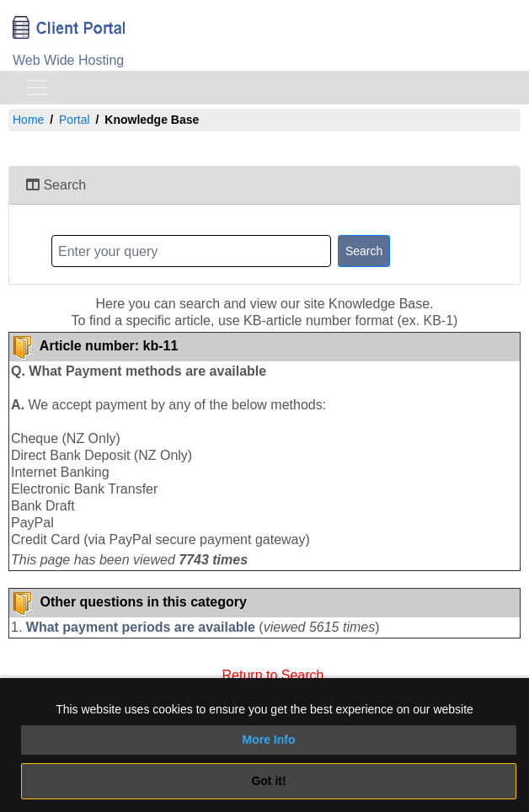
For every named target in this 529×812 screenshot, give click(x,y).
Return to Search (273, 674)
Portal (75, 120)
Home (28, 120)
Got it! (268, 781)
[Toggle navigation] (37, 88)
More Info (269, 740)
